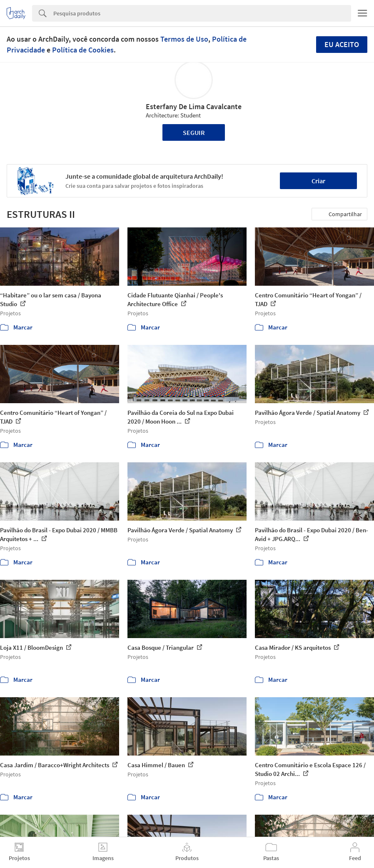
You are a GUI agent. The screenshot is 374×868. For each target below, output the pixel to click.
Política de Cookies (83, 50)
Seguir (194, 132)
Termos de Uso (184, 39)
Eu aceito (342, 44)
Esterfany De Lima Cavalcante (194, 106)
